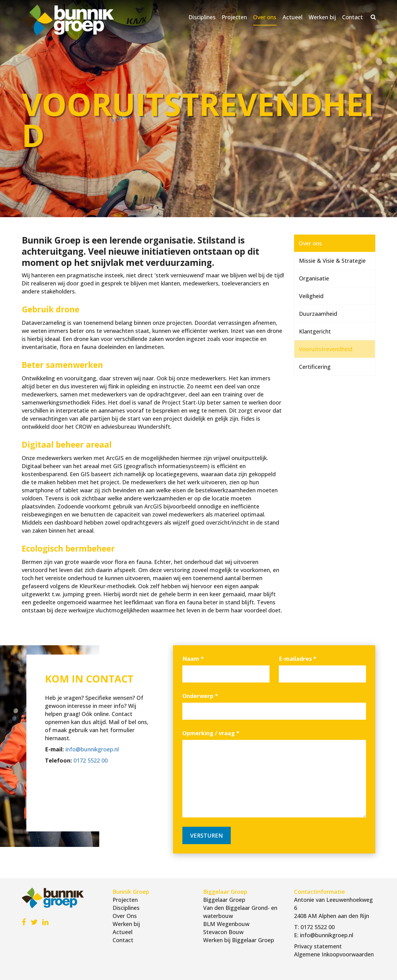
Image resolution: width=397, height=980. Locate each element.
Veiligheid (311, 296)
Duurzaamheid (318, 314)
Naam (193, 659)
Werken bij (322, 17)
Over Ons (125, 916)
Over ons (265, 17)
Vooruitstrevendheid (326, 349)
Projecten (234, 17)
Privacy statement (318, 946)
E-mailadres (298, 659)
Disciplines (202, 17)
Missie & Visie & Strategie (332, 261)
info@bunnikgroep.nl (92, 749)
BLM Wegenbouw (226, 924)
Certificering (315, 367)
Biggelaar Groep (224, 900)
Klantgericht (315, 331)
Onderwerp (200, 696)
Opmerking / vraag (211, 733)
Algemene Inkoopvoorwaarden (334, 954)
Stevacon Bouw (223, 932)
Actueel (292, 17)
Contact (352, 17)
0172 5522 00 (91, 760)
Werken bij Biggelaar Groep (239, 940)
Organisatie (314, 278)
